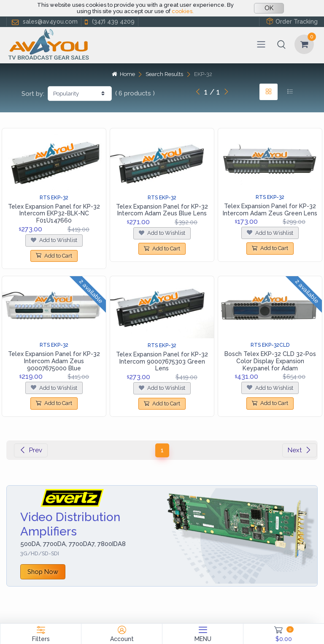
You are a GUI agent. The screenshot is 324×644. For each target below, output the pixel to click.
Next (300, 450)
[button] (281, 44)
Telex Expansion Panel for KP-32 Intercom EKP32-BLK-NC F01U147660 (54, 214)
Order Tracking (292, 21)
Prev (31, 450)
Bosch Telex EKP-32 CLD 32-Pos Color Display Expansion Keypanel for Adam (270, 361)
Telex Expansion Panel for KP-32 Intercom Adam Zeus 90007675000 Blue (54, 361)
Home (123, 74)
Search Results (164, 74)
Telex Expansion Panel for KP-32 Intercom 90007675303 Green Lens (162, 361)
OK (269, 8)
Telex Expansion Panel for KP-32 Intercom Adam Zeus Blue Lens (162, 210)
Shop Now (43, 572)
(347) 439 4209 (109, 22)
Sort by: (33, 94)
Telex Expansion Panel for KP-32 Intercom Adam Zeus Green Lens (270, 210)
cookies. (183, 11)
